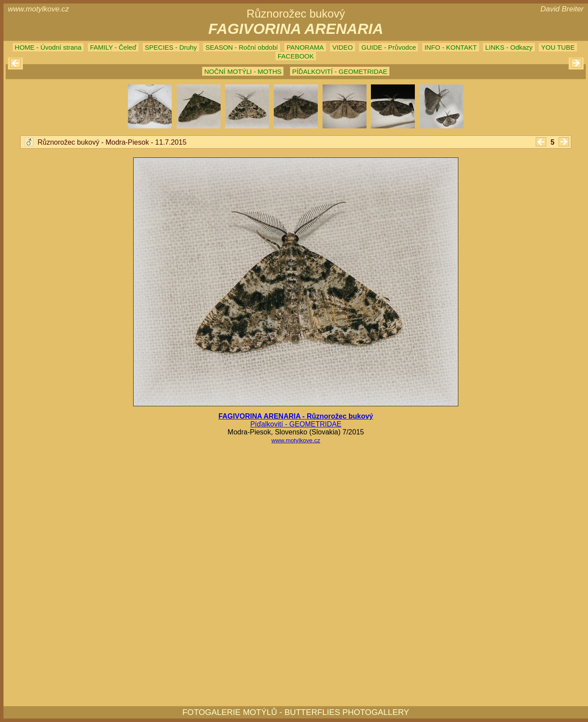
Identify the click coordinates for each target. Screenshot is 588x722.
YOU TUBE (558, 47)
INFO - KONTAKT (451, 47)
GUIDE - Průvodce (388, 47)
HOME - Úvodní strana (48, 47)
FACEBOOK (296, 56)
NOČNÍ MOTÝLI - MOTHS (243, 71)
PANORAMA (305, 47)
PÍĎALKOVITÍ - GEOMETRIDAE (340, 71)
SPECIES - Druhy (171, 47)
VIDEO (343, 47)
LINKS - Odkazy (509, 47)
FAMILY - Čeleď (113, 47)
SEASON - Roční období (241, 47)
